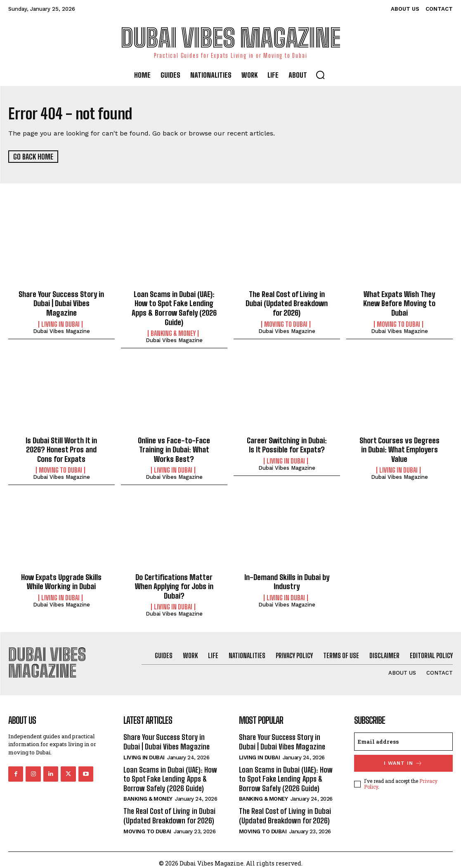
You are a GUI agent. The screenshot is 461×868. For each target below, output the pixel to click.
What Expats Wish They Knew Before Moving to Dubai (400, 303)
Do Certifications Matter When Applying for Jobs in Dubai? (174, 583)
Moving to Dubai (286, 323)
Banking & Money (173, 332)
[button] (320, 75)
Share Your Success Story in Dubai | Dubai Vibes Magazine (61, 303)
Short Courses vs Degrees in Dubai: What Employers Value (399, 447)
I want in (403, 759)
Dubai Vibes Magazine (61, 330)
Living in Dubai (60, 323)
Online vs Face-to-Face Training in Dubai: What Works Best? (174, 447)
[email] (403, 737)
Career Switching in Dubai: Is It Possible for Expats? (287, 443)
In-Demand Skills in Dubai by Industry (287, 578)
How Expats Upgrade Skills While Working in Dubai (61, 578)
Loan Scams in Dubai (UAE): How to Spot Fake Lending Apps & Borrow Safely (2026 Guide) (174, 307)
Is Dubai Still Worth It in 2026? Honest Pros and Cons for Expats (61, 447)
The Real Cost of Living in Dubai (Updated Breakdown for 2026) (287, 303)
